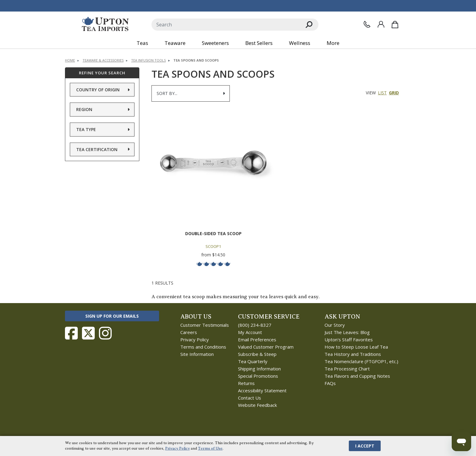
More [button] (333, 43)
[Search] (226, 25)
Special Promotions (258, 376)
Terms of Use (210, 448)
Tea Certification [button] (97, 149)
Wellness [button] (300, 43)
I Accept (365, 446)
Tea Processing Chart (347, 369)
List (382, 93)
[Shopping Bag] (395, 25)
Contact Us (250, 398)
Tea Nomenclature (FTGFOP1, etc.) (361, 361)
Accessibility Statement (262, 390)
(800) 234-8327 (255, 325)
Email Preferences (257, 339)
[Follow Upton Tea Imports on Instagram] (105, 333)
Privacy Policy (195, 339)
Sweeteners (215, 43)
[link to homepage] (105, 24)
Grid (394, 93)
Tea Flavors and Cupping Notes (357, 376)
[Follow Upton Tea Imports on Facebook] (71, 333)
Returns (246, 383)
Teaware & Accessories (103, 60)
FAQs (330, 383)
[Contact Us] (367, 24)
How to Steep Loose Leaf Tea (356, 347)
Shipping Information (259, 369)
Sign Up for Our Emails (112, 316)
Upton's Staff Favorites (349, 339)
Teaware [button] (175, 43)
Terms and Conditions (203, 347)
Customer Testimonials (205, 325)
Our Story (335, 325)
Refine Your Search (102, 73)
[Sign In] (381, 24)
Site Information (197, 354)
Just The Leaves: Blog (347, 332)
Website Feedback (257, 405)
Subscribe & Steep (257, 354)
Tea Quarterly (253, 361)
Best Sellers (259, 43)
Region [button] (84, 109)
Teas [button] (142, 43)
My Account (250, 332)
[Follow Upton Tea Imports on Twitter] (88, 333)
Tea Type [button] (86, 129)
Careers (189, 332)
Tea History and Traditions (353, 354)
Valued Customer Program (266, 347)
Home (70, 60)
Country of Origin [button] (98, 90)
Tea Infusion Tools (148, 60)
